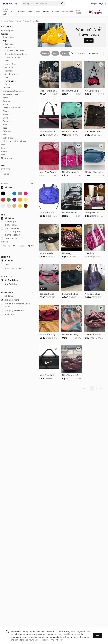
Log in (94, 3)
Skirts (5, 118)
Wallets (8, 84)
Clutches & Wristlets (14, 51)
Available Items (10, 300)
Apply (31, 246)
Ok (98, 636)
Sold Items (8, 314)
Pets (3, 155)
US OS (6, 174)
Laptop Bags (10, 64)
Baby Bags (9, 44)
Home (46, 12)
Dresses (7, 88)
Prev (83, 388)
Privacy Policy (56, 640)
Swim (5, 125)
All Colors (8, 187)
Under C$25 (9, 222)
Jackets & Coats (10, 94)
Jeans (5, 98)
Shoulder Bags (11, 74)
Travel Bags (36, 21)
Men (30, 12)
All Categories (8, 31)
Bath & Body (9, 138)
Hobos (8, 61)
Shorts (6, 114)
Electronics (6, 158)
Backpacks (10, 47)
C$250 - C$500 (11, 235)
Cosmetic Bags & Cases (16, 54)
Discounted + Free (11, 268)
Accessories (9, 37)
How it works (79, 12)
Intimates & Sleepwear (14, 91)
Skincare (7, 131)
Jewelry (6, 101)
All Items (7, 260)
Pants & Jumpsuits (12, 108)
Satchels (9, 71)
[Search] (47, 3)
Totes (7, 78)
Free (5, 264)
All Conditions (10, 280)
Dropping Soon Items (13, 310)
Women (22, 12)
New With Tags (10, 284)
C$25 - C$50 (9, 225)
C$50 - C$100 (10, 228)
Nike (11, 21)
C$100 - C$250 (10, 232)
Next (101, 388)
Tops (5, 128)
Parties (56, 12)
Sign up (103, 3)
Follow (89, 41)
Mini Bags (9, 67)
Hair (5, 135)
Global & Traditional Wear (15, 141)
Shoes (6, 111)
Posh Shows (68, 12)
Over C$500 (9, 238)
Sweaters (7, 121)
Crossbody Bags (12, 57)
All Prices (8, 218)
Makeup (7, 104)
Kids (38, 12)
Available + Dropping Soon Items (15, 305)
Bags (27, 21)
